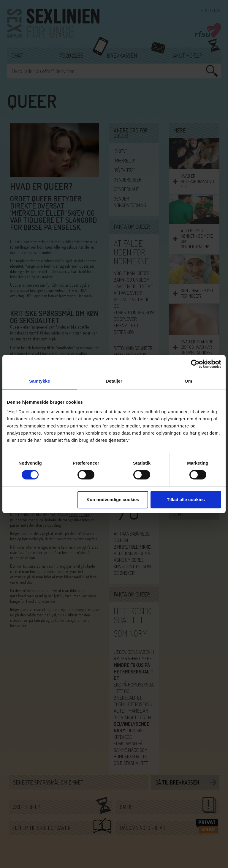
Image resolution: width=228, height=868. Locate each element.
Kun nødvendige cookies (113, 500)
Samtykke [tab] (40, 381)
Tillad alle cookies (186, 500)
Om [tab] (188, 381)
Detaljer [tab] (114, 381)
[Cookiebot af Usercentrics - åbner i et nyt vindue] (195, 364)
